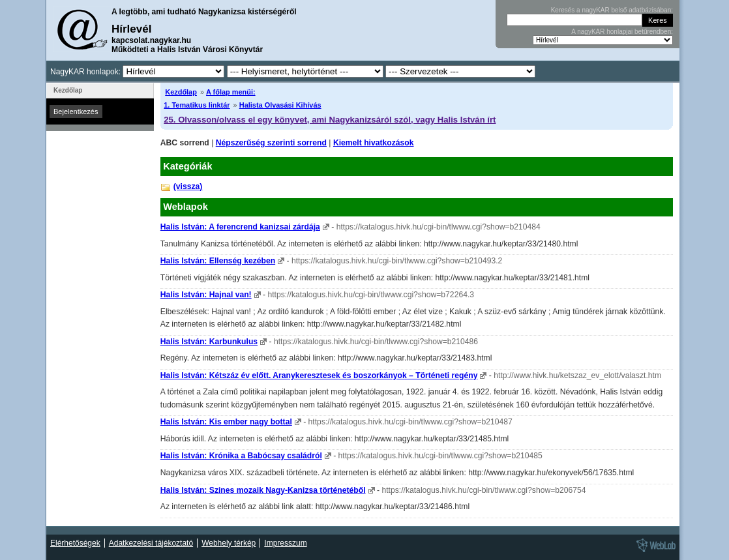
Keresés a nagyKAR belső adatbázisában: (612, 10)
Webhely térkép (229, 543)
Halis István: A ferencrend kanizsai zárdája (240, 227)
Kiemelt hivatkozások (374, 143)
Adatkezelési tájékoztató (151, 543)
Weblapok (186, 207)
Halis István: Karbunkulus (209, 342)
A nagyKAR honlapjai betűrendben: (622, 32)
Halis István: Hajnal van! (206, 295)
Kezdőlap (181, 92)
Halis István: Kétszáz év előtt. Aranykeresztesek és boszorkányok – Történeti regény (319, 376)
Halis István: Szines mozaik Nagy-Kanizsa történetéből (263, 490)
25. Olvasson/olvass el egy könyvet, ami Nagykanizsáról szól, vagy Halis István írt (330, 120)
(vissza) (188, 186)
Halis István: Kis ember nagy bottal (226, 422)
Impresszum (285, 543)
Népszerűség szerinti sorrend (271, 143)
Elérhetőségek (75, 543)
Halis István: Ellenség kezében (218, 261)
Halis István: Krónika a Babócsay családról (241, 456)
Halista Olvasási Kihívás (280, 105)
